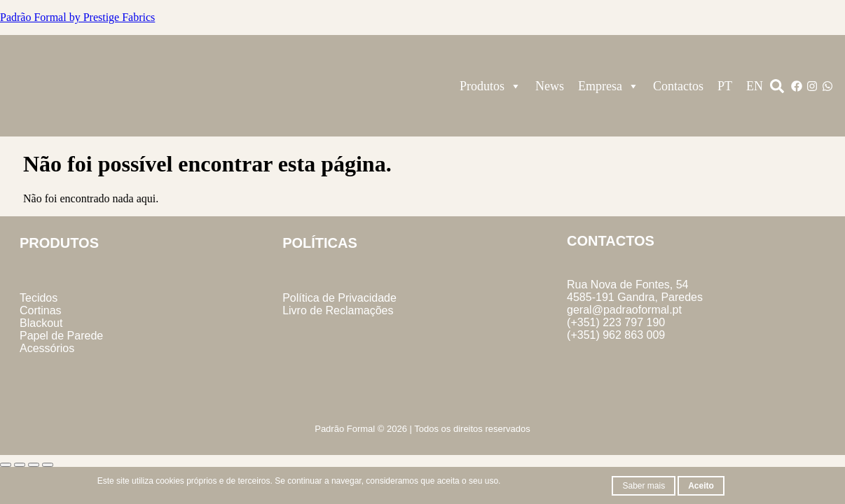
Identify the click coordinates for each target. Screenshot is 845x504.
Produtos (490, 86)
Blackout (41, 323)
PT (725, 86)
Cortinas (41, 310)
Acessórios (47, 348)
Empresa (609, 86)
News (550, 86)
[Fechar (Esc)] (48, 465)
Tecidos (39, 298)
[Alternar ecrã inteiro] (20, 465)
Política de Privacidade (339, 298)
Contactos (678, 86)
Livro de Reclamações (338, 310)
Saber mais (644, 486)
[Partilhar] (34, 465)
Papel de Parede (61, 336)
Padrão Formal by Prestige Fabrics (77, 17)
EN (755, 86)
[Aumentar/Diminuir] (6, 465)
